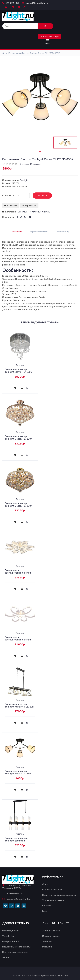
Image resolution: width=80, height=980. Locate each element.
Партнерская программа (15, 952)
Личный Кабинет (51, 931)
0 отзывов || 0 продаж (30, 164)
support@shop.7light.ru (35, 3)
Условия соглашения (53, 900)
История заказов (51, 936)
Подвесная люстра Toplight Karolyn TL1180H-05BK (20, 707)
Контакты (47, 906)
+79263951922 (11, 3)
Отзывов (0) (63, 232)
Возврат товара (11, 941)
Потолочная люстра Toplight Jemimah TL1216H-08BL (16, 841)
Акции (6, 957)
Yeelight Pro (8, 936)
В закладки (11, 206)
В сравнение (29, 206)
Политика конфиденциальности (59, 895)
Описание (16, 232)
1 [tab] (40, 152)
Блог (45, 911)
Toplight (24, 180)
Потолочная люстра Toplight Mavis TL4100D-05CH (19, 372)
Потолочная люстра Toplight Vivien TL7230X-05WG (19, 506)
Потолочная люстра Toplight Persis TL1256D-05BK (34, 53)
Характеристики (39, 232)
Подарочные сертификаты (16, 947)
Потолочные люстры (40, 212)
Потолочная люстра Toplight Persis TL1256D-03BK (19, 774)
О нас (45, 884)
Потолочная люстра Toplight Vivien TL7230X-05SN (19, 439)
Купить (40, 196)
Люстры (22, 212)
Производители (11, 931)
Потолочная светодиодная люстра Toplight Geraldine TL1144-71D (18, 641)
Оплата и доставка (52, 890)
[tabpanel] (65, 143)
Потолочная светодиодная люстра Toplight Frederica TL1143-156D (18, 574)
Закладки (47, 941)
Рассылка (47, 947)
